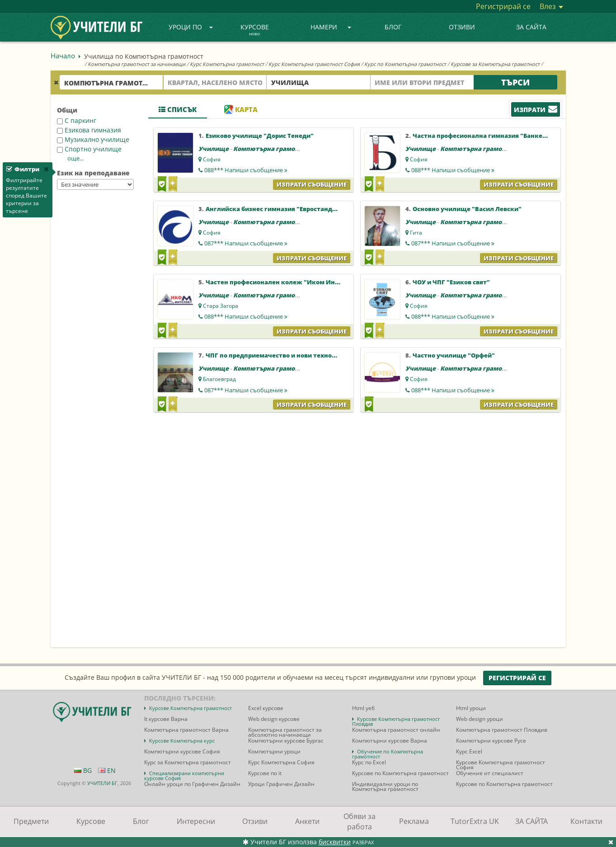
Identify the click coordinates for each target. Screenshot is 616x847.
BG (83, 770)
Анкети (307, 821)
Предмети (31, 821)
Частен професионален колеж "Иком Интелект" (283, 282)
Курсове (255, 30)
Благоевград (219, 379)
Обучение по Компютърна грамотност (388, 754)
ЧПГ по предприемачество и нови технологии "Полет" (292, 355)
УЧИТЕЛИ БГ (102, 783)
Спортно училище (89, 149)
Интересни (196, 821)
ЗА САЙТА (531, 27)
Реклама (414, 821)
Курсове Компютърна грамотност (190, 708)
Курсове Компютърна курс (182, 741)
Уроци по (191, 27)
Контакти (586, 821)
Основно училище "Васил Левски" (467, 209)
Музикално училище (93, 139)
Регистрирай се (503, 6)
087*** (246, 243)
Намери (331, 27)
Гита (416, 233)
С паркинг (77, 120)
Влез (551, 6)
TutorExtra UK (475, 821)
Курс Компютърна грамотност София (314, 64)
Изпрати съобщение (312, 184)
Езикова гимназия (89, 130)
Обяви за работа (360, 821)
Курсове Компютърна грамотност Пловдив (396, 721)
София (212, 159)
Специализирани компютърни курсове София (184, 776)
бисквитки (335, 842)
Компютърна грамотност (273, 149)
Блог (393, 27)
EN (107, 770)
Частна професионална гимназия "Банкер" (481, 136)
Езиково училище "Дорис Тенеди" (260, 136)
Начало (63, 56)
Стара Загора (221, 306)
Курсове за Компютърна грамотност (495, 64)
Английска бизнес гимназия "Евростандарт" (276, 209)
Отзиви (462, 27)
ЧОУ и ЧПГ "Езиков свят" (451, 282)
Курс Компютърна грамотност (227, 64)
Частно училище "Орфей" (454, 355)
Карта (241, 109)
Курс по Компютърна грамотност (405, 64)
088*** (246, 170)
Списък (178, 109)
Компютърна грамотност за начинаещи (136, 64)
